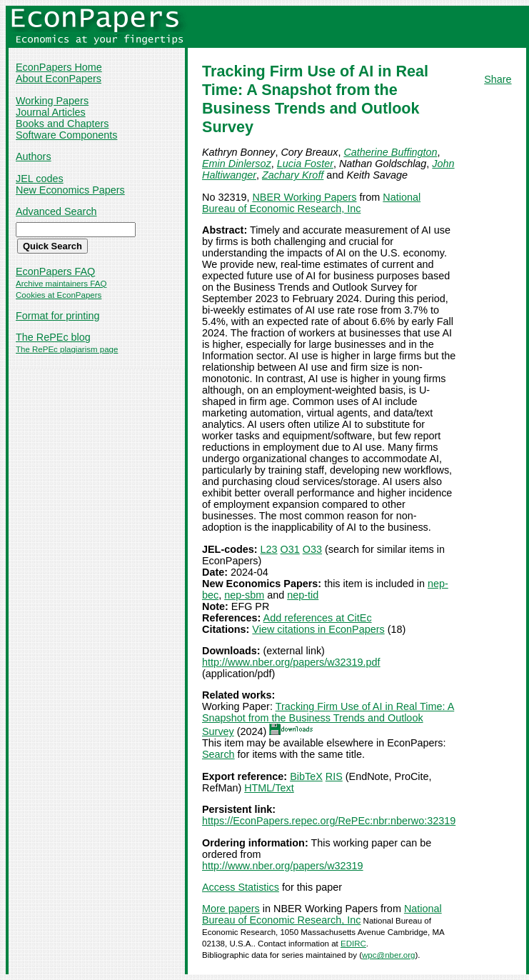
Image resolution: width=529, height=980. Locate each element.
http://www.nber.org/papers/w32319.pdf (291, 662)
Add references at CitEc (318, 618)
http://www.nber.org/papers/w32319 (283, 866)
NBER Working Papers (304, 197)
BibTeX (306, 776)
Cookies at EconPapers (59, 295)
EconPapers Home (59, 67)
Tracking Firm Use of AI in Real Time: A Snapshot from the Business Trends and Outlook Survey (328, 719)
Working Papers (52, 101)
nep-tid (303, 595)
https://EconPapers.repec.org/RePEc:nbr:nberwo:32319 (329, 821)
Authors (34, 156)
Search (218, 754)
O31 (290, 549)
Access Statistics (241, 887)
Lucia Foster (305, 164)
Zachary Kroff (293, 175)
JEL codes (40, 179)
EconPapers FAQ (55, 271)
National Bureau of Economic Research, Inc (311, 203)
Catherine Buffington (390, 152)
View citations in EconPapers (318, 629)
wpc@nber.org (388, 955)
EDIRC (353, 944)
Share (498, 79)
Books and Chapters (62, 124)
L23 (269, 549)
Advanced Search (56, 211)
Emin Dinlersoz (237, 164)
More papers (231, 909)
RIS (334, 776)
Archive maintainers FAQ (61, 284)
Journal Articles (51, 112)
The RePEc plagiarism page (67, 349)
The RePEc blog (53, 337)
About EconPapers (59, 79)
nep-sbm (244, 595)
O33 (312, 549)
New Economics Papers (70, 190)
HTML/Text (269, 788)
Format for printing (58, 316)
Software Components (66, 135)
